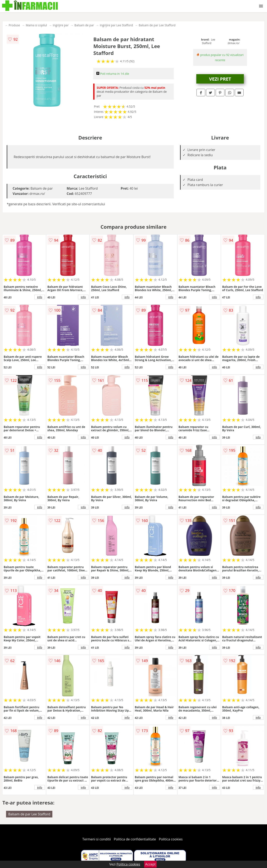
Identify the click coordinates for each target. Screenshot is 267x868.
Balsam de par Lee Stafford (157, 25)
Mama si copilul (36, 25)
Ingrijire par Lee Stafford (116, 25)
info (40, 297)
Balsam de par (84, 25)
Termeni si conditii (97, 839)
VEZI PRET (220, 79)
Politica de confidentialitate (135, 839)
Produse (14, 25)
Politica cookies (171, 839)
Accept (150, 864)
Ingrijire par (61, 25)
